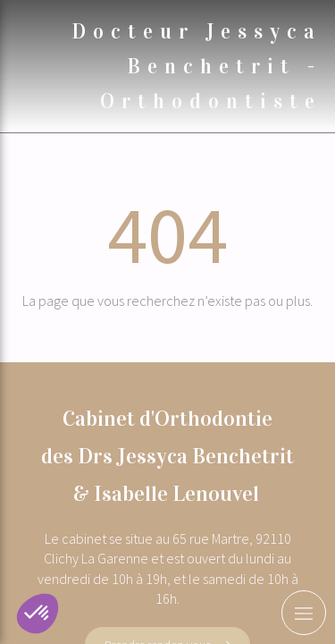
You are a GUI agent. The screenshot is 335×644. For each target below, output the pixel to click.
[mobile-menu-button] (304, 613)
